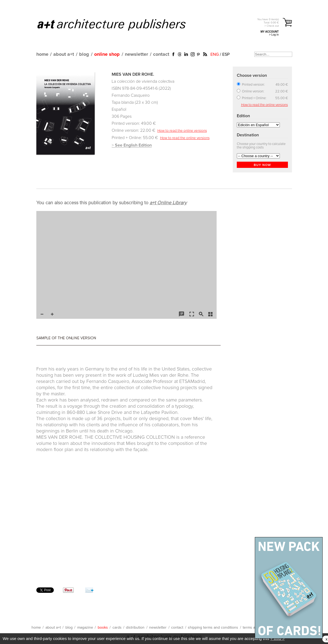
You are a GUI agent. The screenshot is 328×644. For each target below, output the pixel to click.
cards (117, 628)
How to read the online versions (182, 131)
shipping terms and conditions (213, 628)
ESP (226, 54)
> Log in (274, 35)
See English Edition (133, 145)
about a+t (64, 54)
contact (161, 54)
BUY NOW (262, 165)
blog (84, 54)
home (42, 54)
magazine (85, 628)
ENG (215, 54)
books (103, 628)
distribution (135, 628)
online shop (107, 54)
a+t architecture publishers (118, 25)
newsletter (136, 54)
